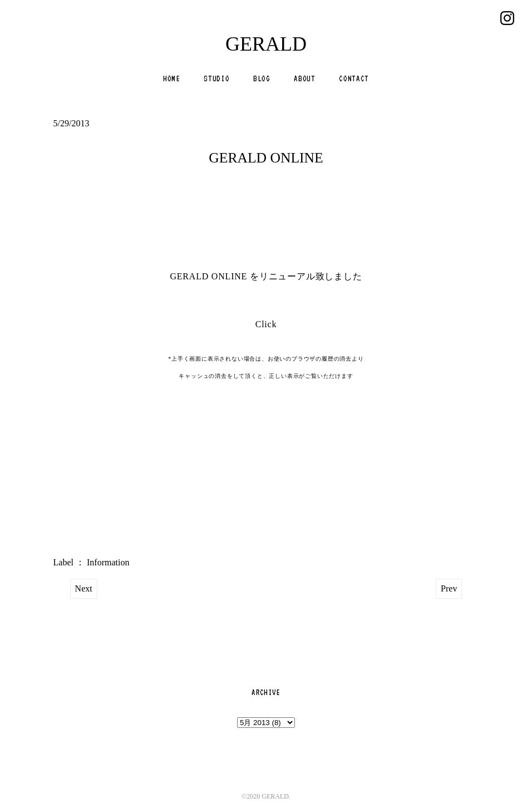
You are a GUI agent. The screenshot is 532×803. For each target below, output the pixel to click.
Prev (449, 588)
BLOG (262, 78)
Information (108, 562)
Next (84, 588)
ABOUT (304, 78)
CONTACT (354, 78)
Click (266, 324)
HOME (172, 78)
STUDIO (216, 78)
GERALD (266, 44)
